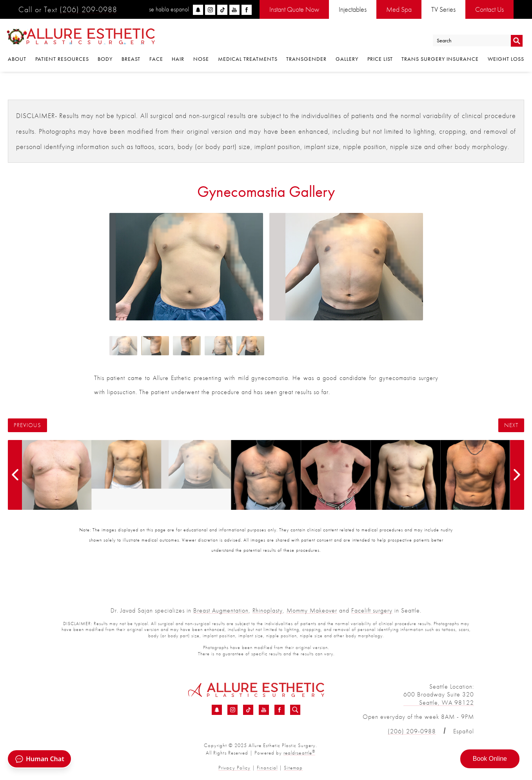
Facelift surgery (372, 610)
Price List (380, 60)
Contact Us (489, 9)
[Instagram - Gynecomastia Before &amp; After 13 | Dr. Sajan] (232, 710)
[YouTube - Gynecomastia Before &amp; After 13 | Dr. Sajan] (264, 710)
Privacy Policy (235, 768)
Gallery (347, 60)
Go (517, 41)
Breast (131, 60)
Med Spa (399, 9)
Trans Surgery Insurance (440, 60)
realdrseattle (300, 753)
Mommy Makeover (312, 610)
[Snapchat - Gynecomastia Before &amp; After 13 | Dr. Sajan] (217, 710)
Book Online (490, 759)
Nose (201, 60)
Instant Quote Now (294, 9)
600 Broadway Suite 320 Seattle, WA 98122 (439, 698)
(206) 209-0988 (88, 9)
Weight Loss (506, 60)
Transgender (306, 60)
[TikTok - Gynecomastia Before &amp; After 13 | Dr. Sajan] (248, 710)
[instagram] (210, 10)
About (17, 60)
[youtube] (234, 10)
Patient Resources (62, 60)
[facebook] (247, 10)
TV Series (443, 9)
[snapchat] (198, 10)
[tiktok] (222, 10)
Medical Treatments (248, 60)
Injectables (353, 9)
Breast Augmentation (221, 610)
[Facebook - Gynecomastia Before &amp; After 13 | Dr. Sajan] (280, 710)
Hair (178, 60)
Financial (267, 768)
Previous (27, 425)
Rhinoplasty (268, 610)
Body (105, 60)
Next (511, 425)
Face (156, 60)
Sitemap (293, 768)
